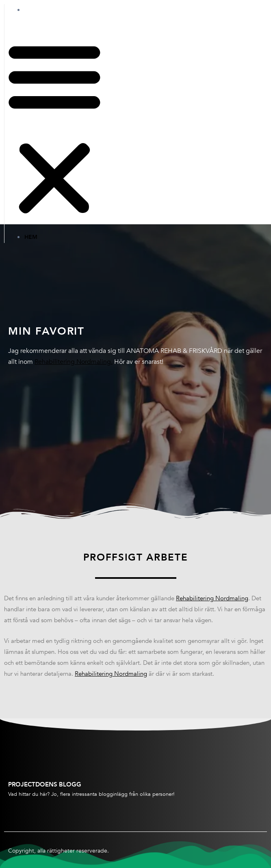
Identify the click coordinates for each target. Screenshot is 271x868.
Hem (39, 10)
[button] (54, 129)
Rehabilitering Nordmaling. (74, 362)
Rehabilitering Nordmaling (212, 598)
